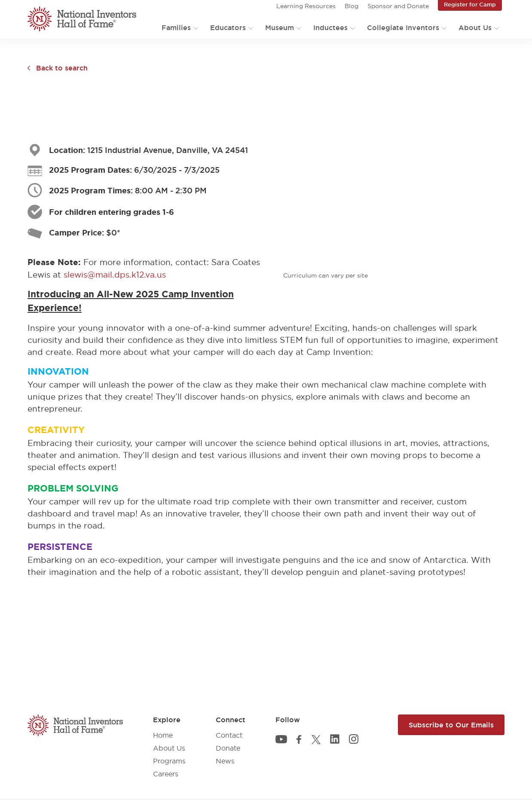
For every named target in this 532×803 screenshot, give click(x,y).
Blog (352, 6)
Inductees (330, 27)
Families (176, 27)
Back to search (62, 68)
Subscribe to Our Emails (451, 725)
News (225, 761)
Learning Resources (306, 6)
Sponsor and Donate (398, 6)
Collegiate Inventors (403, 27)
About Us (475, 27)
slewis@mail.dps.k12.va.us (115, 275)
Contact (229, 735)
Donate (228, 748)
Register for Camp (470, 4)
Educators (228, 27)
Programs (169, 761)
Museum (280, 27)
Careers (166, 774)
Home (163, 735)
